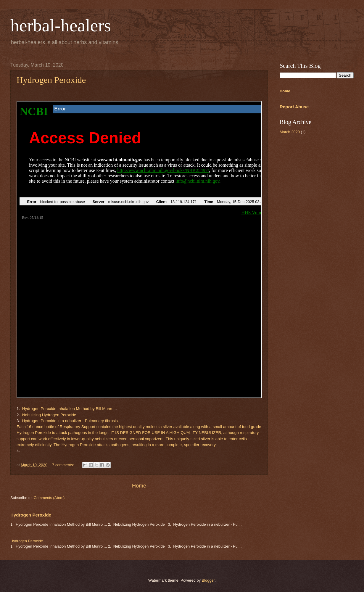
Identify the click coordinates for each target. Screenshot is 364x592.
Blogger (208, 580)
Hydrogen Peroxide (51, 80)
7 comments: (63, 465)
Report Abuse (294, 107)
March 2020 (290, 132)
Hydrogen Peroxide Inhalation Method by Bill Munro (68, 409)
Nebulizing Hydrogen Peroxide (49, 415)
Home (139, 486)
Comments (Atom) (49, 498)
